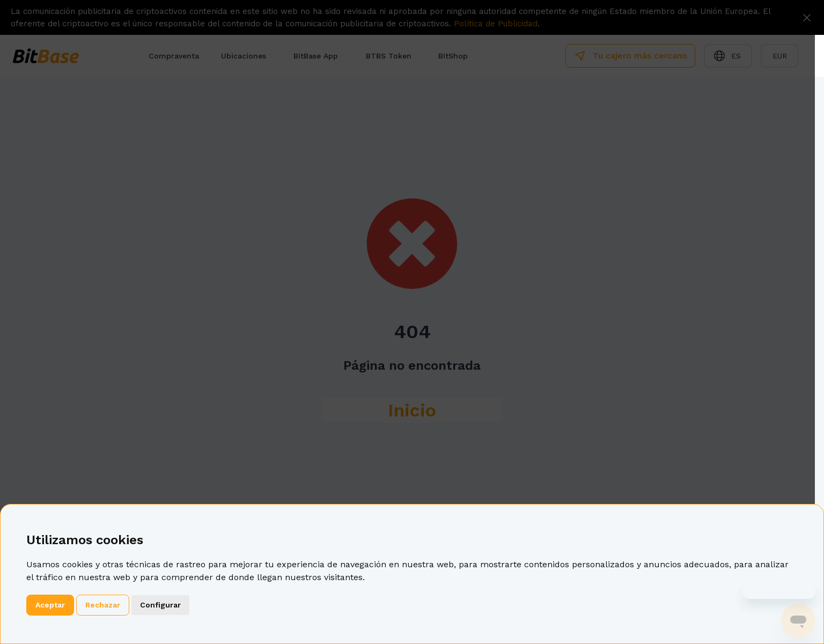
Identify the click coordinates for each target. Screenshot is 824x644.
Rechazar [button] (103, 605)
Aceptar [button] (50, 605)
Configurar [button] (160, 605)
